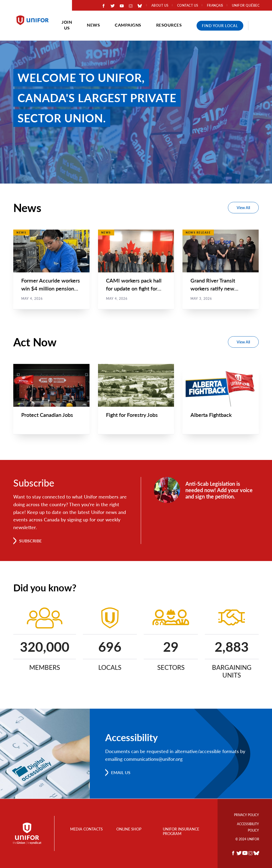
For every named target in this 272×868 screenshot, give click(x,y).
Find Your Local (220, 26)
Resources (169, 25)
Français (215, 6)
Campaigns (128, 25)
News (93, 25)
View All (243, 208)
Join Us (67, 25)
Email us (121, 773)
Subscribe (30, 541)
